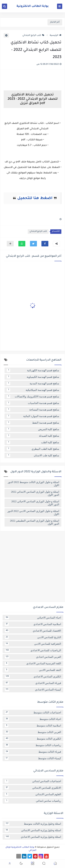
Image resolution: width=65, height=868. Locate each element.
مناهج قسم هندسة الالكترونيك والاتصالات (33, 397)
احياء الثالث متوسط (33, 719)
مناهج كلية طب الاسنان (33, 455)
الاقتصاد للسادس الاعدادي (33, 631)
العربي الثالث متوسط (33, 732)
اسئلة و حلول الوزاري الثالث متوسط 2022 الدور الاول (33, 484)
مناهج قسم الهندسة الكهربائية (33, 370)
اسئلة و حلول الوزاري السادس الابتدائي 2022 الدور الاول (35, 493)
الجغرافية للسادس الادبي (33, 644)
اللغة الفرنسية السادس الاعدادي (33, 663)
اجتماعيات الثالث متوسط (33, 713)
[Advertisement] (32, 568)
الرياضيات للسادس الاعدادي (33, 650)
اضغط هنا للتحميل (35, 199)
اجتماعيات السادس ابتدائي (33, 781)
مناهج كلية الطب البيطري (33, 449)
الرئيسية (56, 35)
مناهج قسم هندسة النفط (33, 423)
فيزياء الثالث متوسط (33, 752)
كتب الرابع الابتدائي (33, 35)
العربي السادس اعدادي (33, 657)
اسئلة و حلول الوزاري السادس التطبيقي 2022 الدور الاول (35, 522)
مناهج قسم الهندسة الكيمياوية (33, 377)
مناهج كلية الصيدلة (33, 436)
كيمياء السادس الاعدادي (33, 690)
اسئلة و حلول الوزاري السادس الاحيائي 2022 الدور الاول (35, 503)
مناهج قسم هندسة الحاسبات (33, 403)
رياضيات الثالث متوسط (33, 745)
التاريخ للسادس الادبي (33, 637)
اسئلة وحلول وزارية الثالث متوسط (33, 824)
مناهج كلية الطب (33, 442)
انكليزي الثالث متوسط (33, 739)
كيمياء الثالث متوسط (33, 758)
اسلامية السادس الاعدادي (33, 624)
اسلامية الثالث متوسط (33, 726)
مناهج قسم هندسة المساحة (33, 410)
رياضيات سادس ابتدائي (33, 801)
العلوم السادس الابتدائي (33, 794)
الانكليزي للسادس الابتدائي (33, 788)
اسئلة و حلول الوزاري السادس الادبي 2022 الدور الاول (33, 513)
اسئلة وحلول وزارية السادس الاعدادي (33, 837)
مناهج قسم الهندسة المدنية (33, 383)
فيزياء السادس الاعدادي (33, 683)
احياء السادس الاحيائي (33, 618)
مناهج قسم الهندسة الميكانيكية (33, 390)
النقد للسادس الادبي (33, 670)
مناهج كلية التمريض (33, 429)
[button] (45, 244)
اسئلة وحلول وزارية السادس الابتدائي (33, 830)
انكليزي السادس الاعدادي (33, 677)
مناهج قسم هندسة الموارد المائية (33, 416)
